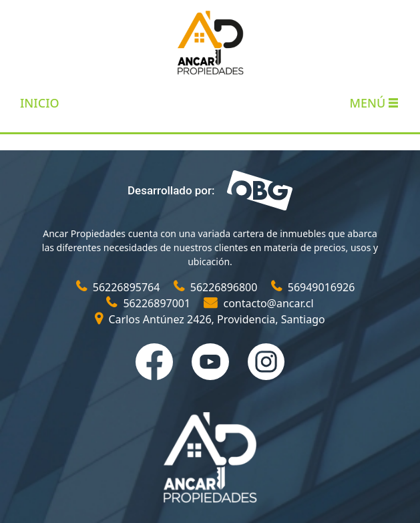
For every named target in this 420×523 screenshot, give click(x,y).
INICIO (40, 103)
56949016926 (313, 287)
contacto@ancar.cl (258, 303)
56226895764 (120, 287)
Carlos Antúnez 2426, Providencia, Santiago (210, 319)
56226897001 (150, 303)
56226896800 (217, 287)
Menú (374, 103)
